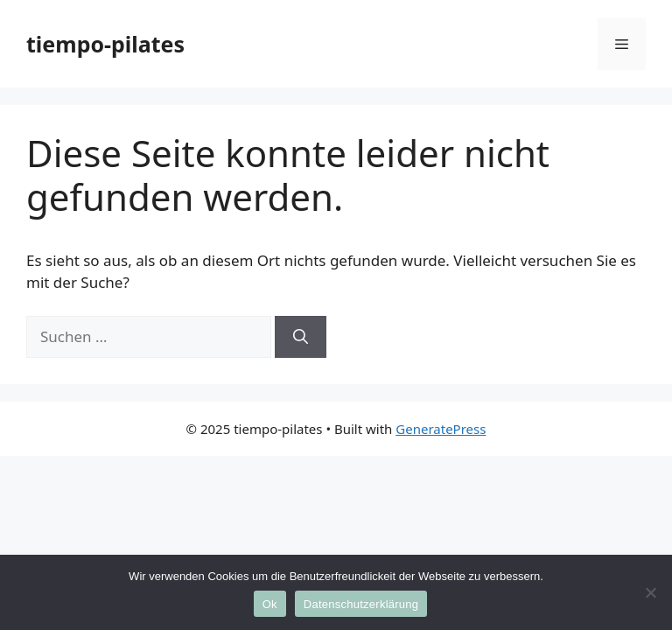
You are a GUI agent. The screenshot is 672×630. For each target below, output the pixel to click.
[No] (650, 592)
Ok (270, 604)
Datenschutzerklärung (361, 604)
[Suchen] (301, 337)
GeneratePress (441, 429)
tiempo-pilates (105, 44)
